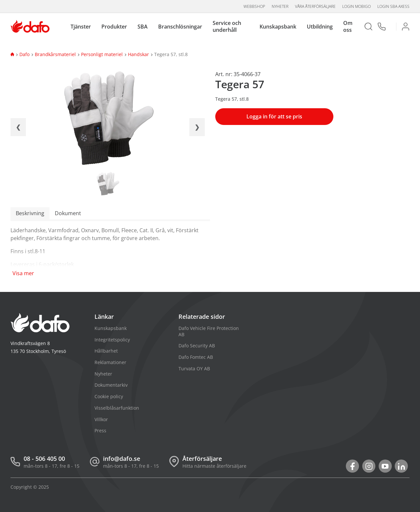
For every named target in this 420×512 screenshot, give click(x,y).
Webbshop (254, 6)
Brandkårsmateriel (55, 54)
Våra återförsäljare (315, 6)
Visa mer (23, 273)
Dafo (24, 54)
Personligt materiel (102, 54)
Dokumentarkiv (111, 385)
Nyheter (280, 6)
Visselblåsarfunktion (117, 408)
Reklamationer (110, 362)
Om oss (348, 27)
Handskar (138, 54)
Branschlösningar (180, 27)
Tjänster (81, 27)
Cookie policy (109, 396)
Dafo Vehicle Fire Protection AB (209, 331)
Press (100, 430)
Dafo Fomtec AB (196, 357)
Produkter (114, 27)
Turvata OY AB (194, 369)
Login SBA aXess (393, 6)
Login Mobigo (357, 6)
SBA (143, 27)
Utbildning (320, 27)
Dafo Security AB (197, 346)
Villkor (101, 419)
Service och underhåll (227, 27)
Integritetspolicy (112, 340)
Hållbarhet (106, 351)
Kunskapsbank (278, 27)
